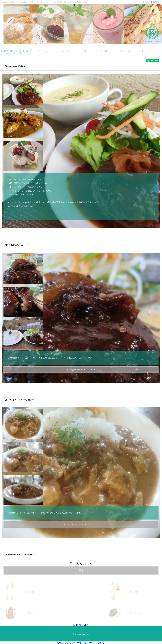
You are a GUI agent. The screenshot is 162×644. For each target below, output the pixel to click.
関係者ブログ (81, 625)
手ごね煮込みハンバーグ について (81, 370)
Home (45, 51)
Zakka (107, 51)
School (127, 51)
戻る (81, 570)
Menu (65, 51)
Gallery (86, 51)
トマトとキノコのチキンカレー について (81, 524)
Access (148, 51)
